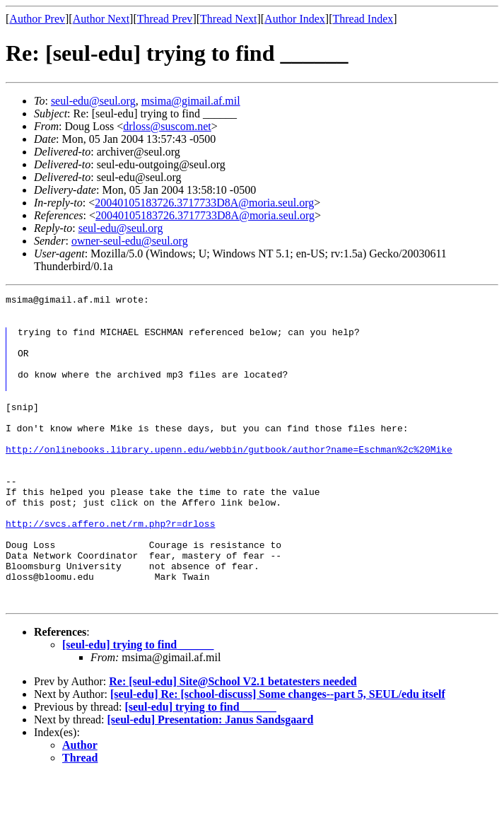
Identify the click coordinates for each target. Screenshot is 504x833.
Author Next (101, 19)
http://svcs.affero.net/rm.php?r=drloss (110, 566)
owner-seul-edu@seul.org (130, 241)
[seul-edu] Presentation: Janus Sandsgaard (211, 777)
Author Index (295, 19)
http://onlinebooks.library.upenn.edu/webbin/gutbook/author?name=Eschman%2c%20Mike (229, 477)
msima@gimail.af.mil (191, 101)
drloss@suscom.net (167, 126)
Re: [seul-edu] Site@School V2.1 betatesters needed (233, 739)
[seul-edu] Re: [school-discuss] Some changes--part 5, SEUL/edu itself (278, 751)
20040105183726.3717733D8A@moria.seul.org (204, 203)
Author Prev (37, 19)
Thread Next (228, 19)
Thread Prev (165, 19)
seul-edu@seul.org (93, 101)
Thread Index (363, 19)
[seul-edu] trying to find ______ (138, 702)
